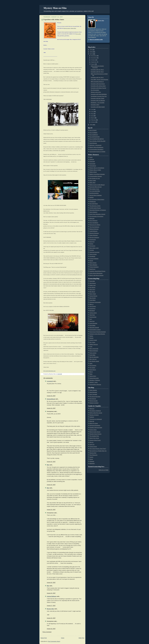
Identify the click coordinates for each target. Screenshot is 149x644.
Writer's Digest (93, 172)
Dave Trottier (93, 180)
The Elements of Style (95, 206)
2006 (91, 125)
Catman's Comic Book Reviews (97, 334)
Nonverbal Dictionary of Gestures (98, 210)
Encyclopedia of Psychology (96, 216)
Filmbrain (92, 461)
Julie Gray (92, 321)
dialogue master (67, 28)
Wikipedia (92, 218)
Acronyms (92, 242)
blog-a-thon (78, 34)
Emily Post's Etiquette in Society (97, 214)
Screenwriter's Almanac (95, 385)
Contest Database (94, 259)
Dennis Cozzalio (94, 401)
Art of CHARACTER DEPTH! (97, 139)
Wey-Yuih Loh (93, 359)
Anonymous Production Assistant (98, 332)
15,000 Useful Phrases (95, 208)
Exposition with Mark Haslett (98, 107)
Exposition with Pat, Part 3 (97, 70)
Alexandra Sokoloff (94, 328)
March (93, 118)
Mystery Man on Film (55, 8)
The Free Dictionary (94, 227)
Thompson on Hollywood (96, 419)
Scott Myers (93, 309)
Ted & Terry (92, 290)
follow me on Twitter (104, 470)
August (93, 64)
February (94, 120)
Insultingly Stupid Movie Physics (97, 271)
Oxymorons (92, 246)
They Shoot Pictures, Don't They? (98, 449)
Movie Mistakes (93, 265)
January (93, 122)
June (92, 112)
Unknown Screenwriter (95, 302)
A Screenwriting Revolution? (96, 149)
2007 (91, 54)
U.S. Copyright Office (95, 191)
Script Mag (92, 281)
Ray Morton (92, 287)
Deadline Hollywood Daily (96, 428)
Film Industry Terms (94, 189)
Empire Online (93, 430)
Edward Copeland (94, 403)
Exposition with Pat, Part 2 (97, 72)
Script (91, 157)
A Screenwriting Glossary (96, 176)
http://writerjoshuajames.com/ (49, 371)
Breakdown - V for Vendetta (98, 103)
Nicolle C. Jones (94, 382)
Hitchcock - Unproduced (96, 145)
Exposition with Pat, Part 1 (97, 77)
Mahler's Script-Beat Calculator (97, 174)
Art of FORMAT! (94, 133)
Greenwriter (92, 164)
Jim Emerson (93, 399)
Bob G (91, 372)
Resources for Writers (95, 225)
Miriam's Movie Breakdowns (96, 147)
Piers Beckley (93, 366)
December (94, 56)
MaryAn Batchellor (94, 357)
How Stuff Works (94, 204)
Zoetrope (92, 159)
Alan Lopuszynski (94, 349)
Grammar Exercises (94, 252)
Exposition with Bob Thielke (98, 98)
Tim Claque (92, 368)
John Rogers (93, 306)
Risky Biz (92, 421)
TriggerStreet (93, 166)
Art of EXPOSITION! (95, 137)
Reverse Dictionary (94, 233)
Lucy (91, 319)
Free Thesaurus (94, 221)
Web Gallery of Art (94, 248)
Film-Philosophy (94, 455)
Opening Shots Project (95, 440)
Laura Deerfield (93, 323)
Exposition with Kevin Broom (98, 84)
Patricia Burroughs (94, 378)
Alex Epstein (93, 298)
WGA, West (92, 183)
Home (63, 638)
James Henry (93, 376)
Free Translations (94, 223)
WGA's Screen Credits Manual (97, 185)
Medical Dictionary (94, 229)
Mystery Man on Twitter (95, 170)
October (93, 60)
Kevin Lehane (93, 353)
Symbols (92, 250)
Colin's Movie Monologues (96, 273)
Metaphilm (92, 463)
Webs (91, 374)
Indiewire (92, 417)
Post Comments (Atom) (54, 641)
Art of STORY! (93, 130)
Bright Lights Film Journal (96, 413)
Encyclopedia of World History (97, 199)
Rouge (91, 459)
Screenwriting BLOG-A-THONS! (97, 152)
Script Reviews (93, 143)
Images (91, 457)
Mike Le (92, 304)
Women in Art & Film (96, 92)
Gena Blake (93, 325)
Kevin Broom (93, 370)
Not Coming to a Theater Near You (98, 451)
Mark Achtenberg (94, 351)
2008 (91, 52)
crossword (50, 381)
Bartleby (92, 197)
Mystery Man (50, 609)
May (92, 114)
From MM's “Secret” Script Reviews (99, 80)
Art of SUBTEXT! (94, 135)
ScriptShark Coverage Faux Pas (99, 96)
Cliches (91, 244)
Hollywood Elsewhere (95, 425)
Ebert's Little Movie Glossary (97, 275)
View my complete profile (96, 40)
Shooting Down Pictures (96, 434)
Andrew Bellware (52, 596)
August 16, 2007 (51, 396)
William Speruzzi (94, 344)
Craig (91, 347)
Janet (91, 363)
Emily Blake (92, 355)
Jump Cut (92, 444)
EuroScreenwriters (94, 193)
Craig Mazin (93, 300)
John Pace (92, 315)
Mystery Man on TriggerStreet (97, 168)
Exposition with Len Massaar (98, 100)
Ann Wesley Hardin (94, 361)
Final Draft (92, 161)
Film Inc (92, 442)
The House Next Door (95, 397)
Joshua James (73, 28)
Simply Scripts (93, 254)
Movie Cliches (93, 263)
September (94, 62)
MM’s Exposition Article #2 (97, 82)
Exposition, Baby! (95, 105)
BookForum (92, 269)
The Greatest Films (94, 436)
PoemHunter (93, 240)
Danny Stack (93, 294)
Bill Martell (92, 311)
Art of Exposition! (95, 90)
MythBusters (93, 202)
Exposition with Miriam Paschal (98, 88)
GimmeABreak (51, 399)
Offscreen (92, 409)
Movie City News (94, 423)
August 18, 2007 (51, 618)
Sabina (91, 336)
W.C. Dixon (92, 342)
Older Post (81, 638)
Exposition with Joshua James (54, 20)
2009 (91, 50)
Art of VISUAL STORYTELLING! (97, 141)
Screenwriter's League (95, 330)
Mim (48, 465)
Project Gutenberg (94, 267)
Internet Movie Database (96, 195)
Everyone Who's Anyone (96, 187)
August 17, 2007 (51, 606)
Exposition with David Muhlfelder (99, 94)
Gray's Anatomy (93, 212)
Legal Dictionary (94, 231)
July (92, 110)
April (92, 116)
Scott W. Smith (93, 340)
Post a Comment (47, 632)
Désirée (92, 338)
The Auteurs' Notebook (95, 411)
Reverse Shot (93, 453)
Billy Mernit (92, 292)
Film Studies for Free (95, 178)
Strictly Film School (94, 438)
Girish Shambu (93, 390)
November (94, 58)
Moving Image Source (95, 432)
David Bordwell (93, 392)
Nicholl (91, 261)
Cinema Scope (93, 447)
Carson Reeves (93, 296)
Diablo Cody (93, 285)
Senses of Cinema (94, 415)
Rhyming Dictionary (94, 237)
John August (93, 283)
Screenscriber (93, 317)
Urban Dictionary (94, 235)
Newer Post (44, 638)
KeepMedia (92, 256)
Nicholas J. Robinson (95, 380)
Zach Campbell (93, 394)
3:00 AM (60, 374)
